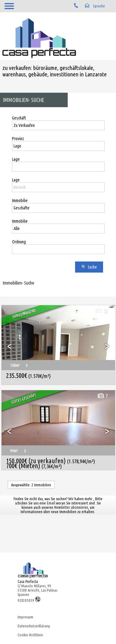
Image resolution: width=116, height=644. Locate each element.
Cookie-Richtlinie (30, 635)
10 (101, 311)
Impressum (25, 617)
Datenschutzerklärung (34, 626)
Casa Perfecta (28, 581)
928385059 (29, 600)
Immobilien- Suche (18, 283)
